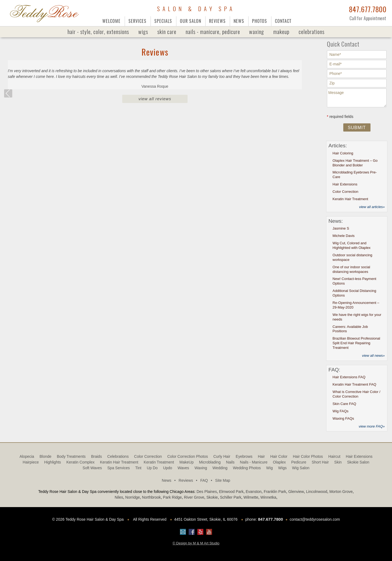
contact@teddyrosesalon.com (315, 519)
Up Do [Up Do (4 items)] (152, 468)
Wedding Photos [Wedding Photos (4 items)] (247, 468)
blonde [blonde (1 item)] (45, 456)
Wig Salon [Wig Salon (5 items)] (301, 468)
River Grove (194, 497)
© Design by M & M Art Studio (196, 543)
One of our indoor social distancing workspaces (351, 269)
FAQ (207, 480)
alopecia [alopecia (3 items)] (27, 456)
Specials (163, 21)
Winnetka (268, 497)
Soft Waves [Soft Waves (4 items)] (92, 468)
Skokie (212, 497)
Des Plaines (207, 492)
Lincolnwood (317, 492)
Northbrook (151, 497)
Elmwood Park (231, 492)
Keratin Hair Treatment (350, 199)
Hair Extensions (345, 184)
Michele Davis (344, 236)
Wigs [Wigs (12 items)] (282, 468)
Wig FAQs (341, 411)
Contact (283, 21)
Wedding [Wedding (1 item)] (220, 468)
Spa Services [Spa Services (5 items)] (118, 468)
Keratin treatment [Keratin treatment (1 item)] (159, 462)
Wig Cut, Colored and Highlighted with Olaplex (352, 245)
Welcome (111, 21)
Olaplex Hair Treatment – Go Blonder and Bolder (355, 163)
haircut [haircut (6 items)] (334, 456)
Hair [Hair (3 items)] (261, 456)
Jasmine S (341, 228)
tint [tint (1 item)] (138, 468)
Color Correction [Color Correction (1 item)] (148, 456)
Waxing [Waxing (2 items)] (201, 468)
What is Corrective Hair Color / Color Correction (357, 394)
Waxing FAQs (343, 418)
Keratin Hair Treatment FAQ (354, 384)
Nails (213, 32)
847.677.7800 (368, 10)
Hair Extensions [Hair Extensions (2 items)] (359, 456)
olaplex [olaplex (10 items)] (279, 462)
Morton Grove (341, 492)
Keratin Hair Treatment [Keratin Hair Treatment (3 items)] (119, 462)
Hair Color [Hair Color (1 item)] (279, 456)
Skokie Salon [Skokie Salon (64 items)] (358, 462)
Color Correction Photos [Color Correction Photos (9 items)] (187, 456)
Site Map (223, 480)
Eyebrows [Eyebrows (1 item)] (244, 456)
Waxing (257, 32)
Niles (119, 497)
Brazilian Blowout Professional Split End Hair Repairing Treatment (356, 343)
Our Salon (191, 21)
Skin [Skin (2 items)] (338, 462)
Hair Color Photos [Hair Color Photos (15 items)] (308, 456)
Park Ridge (172, 497)
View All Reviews (155, 99)
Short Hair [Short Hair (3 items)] (320, 462)
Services (137, 21)
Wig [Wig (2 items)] (269, 468)
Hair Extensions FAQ (349, 377)
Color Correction (346, 192)
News (239, 21)
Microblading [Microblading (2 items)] (210, 462)
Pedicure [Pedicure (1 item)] (299, 462)
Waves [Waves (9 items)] (183, 468)
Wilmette (251, 497)
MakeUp (281, 32)
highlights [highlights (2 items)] (52, 462)
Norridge (133, 497)
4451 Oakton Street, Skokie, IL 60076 (206, 519)
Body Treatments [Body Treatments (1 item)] (71, 456)
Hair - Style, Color (98, 32)
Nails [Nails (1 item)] (230, 462)
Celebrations (312, 32)
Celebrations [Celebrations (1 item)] (118, 456)
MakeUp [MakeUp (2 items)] (186, 462)
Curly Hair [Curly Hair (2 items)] (222, 456)
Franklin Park (275, 492)
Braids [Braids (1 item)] (96, 456)
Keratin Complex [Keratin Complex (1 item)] (81, 462)
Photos (260, 21)
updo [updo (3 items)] (168, 468)
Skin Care (167, 32)
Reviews (217, 21)
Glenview (296, 492)
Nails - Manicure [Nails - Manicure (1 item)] (254, 462)
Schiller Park (231, 497)
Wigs (143, 32)
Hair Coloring (343, 153)
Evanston (253, 492)
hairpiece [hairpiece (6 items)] (31, 462)
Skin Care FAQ (344, 404)
